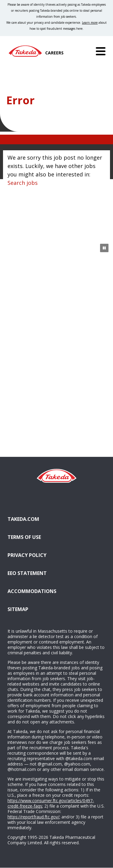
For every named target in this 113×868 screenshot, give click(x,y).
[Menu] (101, 51)
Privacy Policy (27, 555)
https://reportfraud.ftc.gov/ (33, 817)
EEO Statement (27, 573)
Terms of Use (24, 537)
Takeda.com (23, 519)
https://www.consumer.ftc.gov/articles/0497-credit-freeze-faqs (51, 803)
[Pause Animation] (104, 248)
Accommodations (32, 591)
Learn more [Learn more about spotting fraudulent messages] (90, 23)
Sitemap (18, 609)
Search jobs (23, 183)
